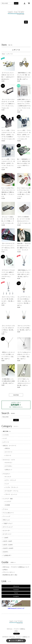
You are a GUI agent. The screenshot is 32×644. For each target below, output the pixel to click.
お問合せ (5, 570)
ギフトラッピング (8, 527)
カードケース (9, 452)
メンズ (5, 438)
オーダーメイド (7, 534)
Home (3, 54)
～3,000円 (6, 538)
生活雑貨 (8, 505)
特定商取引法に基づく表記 (10, 575)
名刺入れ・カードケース (10, 446)
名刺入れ (8, 448)
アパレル (5, 509)
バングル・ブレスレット (12, 487)
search (16, 3)
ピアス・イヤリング (10, 480)
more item (16, 395)
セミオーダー (7, 531)
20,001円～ (6, 552)
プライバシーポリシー (9, 572)
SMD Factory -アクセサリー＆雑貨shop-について (16, 567)
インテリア (8, 501)
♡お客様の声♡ (7, 555)
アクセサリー (7, 474)
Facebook (16, 590)
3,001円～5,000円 (7, 541)
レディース (6, 442)
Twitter (16, 593)
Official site (16, 586)
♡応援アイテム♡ (8, 523)
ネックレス (8, 477)
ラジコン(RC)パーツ (8, 513)
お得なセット (9, 470)
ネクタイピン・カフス (9, 460)
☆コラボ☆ (6, 435)
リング (7, 484)
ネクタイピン (9, 463)
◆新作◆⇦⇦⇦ (7, 431)
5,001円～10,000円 (8, 545)
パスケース (8, 455)
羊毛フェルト (7, 520)
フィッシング (7, 516)
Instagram (16, 596)
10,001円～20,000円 (8, 548)
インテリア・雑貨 (8, 499)
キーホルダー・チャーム (12, 491)
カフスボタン (9, 466)
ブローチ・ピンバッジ (11, 494)
